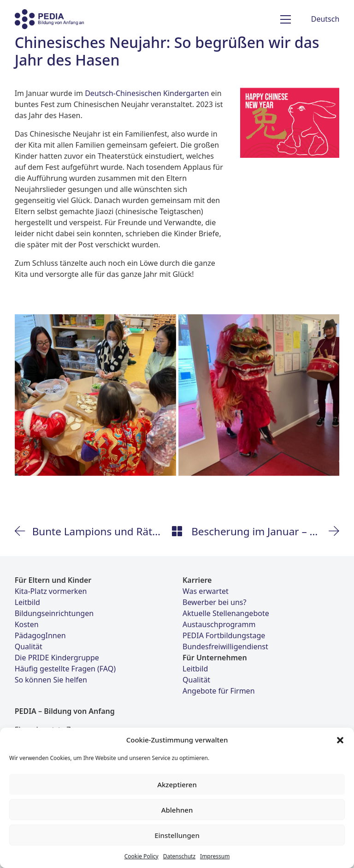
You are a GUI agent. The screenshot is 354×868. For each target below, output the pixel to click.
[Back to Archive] (177, 531)
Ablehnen (177, 810)
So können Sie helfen (51, 680)
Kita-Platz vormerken (51, 591)
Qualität (29, 647)
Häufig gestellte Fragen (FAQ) (65, 669)
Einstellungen (177, 835)
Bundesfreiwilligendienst (225, 647)
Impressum (215, 856)
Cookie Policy (142, 856)
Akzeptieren (177, 784)
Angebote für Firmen (219, 691)
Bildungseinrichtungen (54, 613)
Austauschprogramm (219, 624)
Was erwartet (206, 591)
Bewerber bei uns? (214, 602)
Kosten (27, 624)
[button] (340, 740)
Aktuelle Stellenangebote (226, 613)
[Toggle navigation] (286, 19)
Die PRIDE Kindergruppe (57, 658)
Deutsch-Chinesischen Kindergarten (147, 93)
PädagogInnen (40, 635)
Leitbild (27, 602)
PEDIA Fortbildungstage (224, 635)
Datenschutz (179, 856)
